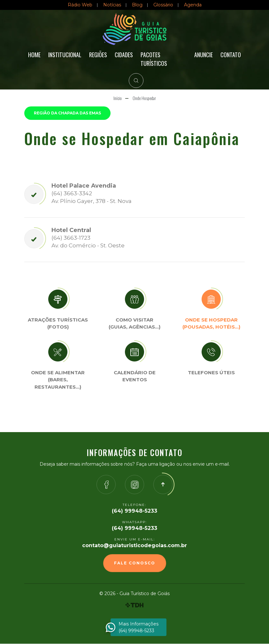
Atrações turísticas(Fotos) (58, 324)
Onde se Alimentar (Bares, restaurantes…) (58, 380)
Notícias (112, 5)
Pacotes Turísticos (154, 59)
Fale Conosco (135, 563)
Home (34, 55)
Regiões (98, 55)
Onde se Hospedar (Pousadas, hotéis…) (211, 324)
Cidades (124, 55)
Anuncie (204, 55)
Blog (137, 5)
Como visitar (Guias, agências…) (134, 324)
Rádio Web (80, 5)
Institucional (65, 55)
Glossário (163, 5)
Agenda (193, 5)
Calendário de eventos (135, 376)
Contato (231, 55)
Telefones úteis (211, 373)
